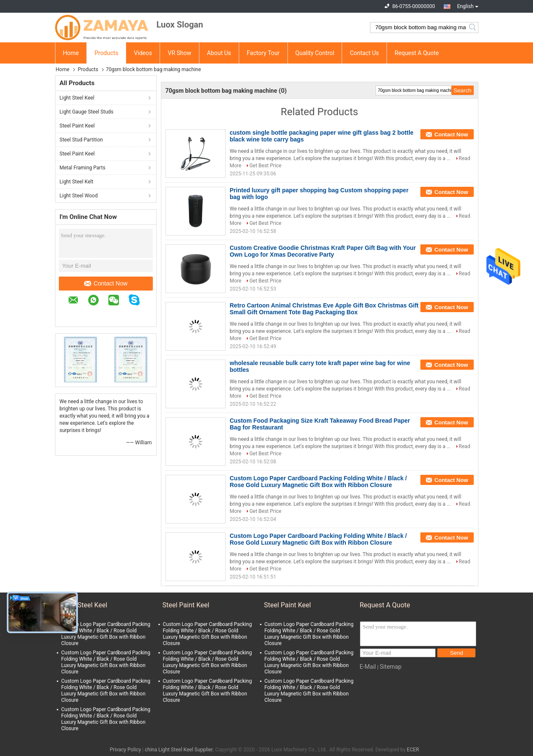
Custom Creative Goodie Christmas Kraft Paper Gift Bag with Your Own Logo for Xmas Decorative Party (323, 251)
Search (473, 28)
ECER (413, 750)
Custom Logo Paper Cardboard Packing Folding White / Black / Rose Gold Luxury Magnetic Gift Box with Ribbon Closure (319, 482)
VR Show (180, 53)
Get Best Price (265, 166)
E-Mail (368, 667)
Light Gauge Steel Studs (87, 112)
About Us (219, 53)
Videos (143, 53)
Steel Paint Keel (77, 126)
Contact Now (106, 283)
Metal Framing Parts (83, 168)
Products (106, 53)
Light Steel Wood (79, 196)
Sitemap (391, 667)
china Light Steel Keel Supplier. (180, 750)
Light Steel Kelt (77, 182)
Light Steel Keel (77, 98)
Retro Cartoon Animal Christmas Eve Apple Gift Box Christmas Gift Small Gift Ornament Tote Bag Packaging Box (324, 309)
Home (71, 53)
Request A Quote (417, 53)
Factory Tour (263, 53)
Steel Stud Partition (81, 140)
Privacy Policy (125, 750)
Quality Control (315, 53)
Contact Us (364, 53)
